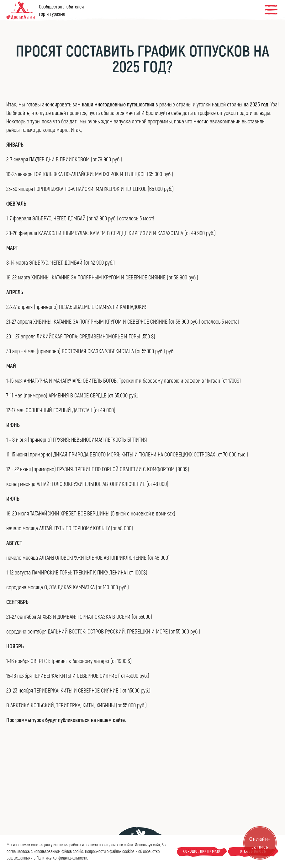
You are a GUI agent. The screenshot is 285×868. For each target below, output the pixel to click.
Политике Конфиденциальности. (62, 858)
